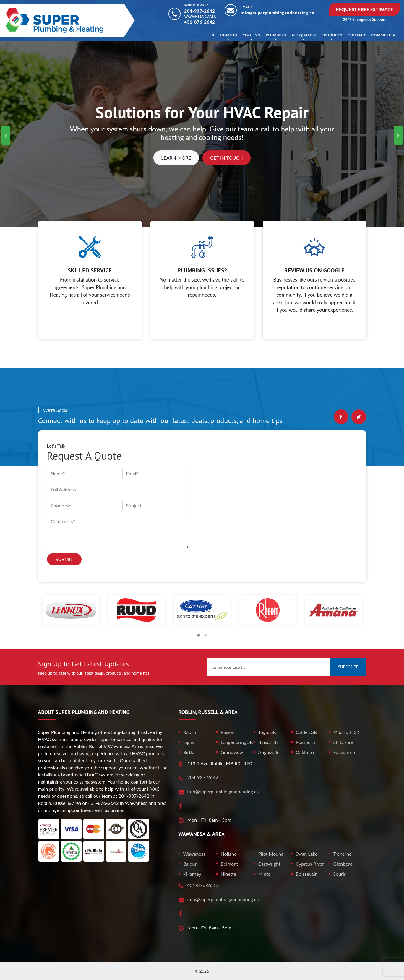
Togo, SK (267, 732)
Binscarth (268, 742)
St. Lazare (343, 742)
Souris (340, 874)
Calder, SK (306, 732)
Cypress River (310, 864)
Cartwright (269, 864)
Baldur (190, 864)
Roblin (190, 732)
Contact (357, 35)
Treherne (343, 854)
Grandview (232, 752)
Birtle (189, 752)
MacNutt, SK (347, 732)
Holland (229, 854)
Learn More (176, 158)
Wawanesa (194, 854)
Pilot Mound (271, 854)
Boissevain (307, 874)
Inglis (189, 742)
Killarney (192, 874)
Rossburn (305, 742)
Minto (265, 874)
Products (332, 35)
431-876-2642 (200, 22)
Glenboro (343, 864)
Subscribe (348, 667)
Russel (227, 732)
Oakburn (305, 752)
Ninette (229, 874)
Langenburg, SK (237, 742)
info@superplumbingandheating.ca (278, 13)
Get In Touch (227, 158)
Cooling (251, 35)
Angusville (269, 752)
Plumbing (276, 35)
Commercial (384, 35)
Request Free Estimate (364, 9)
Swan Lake (307, 854)
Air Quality (304, 35)
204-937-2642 (200, 11)
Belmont (229, 864)
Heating (228, 35)
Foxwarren (344, 752)
